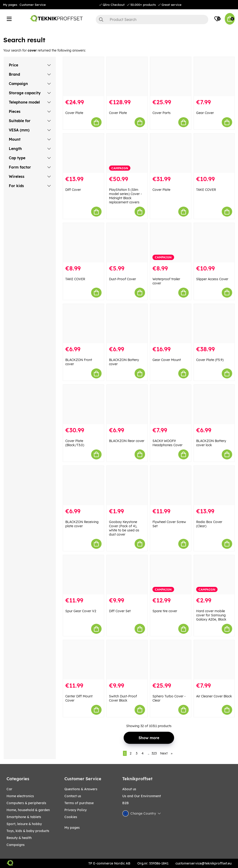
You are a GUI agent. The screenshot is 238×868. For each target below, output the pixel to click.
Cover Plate (74, 113)
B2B (126, 803)
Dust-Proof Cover (122, 279)
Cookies (71, 817)
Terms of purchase (79, 803)
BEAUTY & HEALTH (19, 838)
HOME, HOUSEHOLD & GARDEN (28, 810)
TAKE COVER (206, 190)
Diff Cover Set (120, 611)
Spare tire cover (165, 611)
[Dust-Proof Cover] (127, 243)
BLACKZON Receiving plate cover (82, 524)
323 (154, 753)
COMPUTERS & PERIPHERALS (26, 803)
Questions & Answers (81, 789)
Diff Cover (73, 190)
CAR (9, 789)
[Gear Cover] (214, 77)
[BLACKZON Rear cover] (127, 404)
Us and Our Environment (142, 796)
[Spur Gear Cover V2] (83, 575)
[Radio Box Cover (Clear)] (214, 485)
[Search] (152, 20)
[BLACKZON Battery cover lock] (214, 404)
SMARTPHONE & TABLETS (24, 817)
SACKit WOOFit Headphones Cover (167, 443)
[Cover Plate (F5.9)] (214, 324)
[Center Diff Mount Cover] (83, 660)
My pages (10, 5)
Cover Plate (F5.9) (210, 360)
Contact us (73, 796)
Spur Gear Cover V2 (81, 611)
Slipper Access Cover (212, 279)
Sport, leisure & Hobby (24, 824)
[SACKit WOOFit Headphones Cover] (171, 404)
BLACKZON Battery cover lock (211, 443)
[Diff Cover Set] (127, 575)
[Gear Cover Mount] (171, 324)
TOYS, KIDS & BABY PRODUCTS (28, 831)
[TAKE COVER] (214, 153)
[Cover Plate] (83, 77)
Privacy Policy (76, 810)
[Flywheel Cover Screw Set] (171, 485)
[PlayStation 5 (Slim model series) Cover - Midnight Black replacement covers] (127, 153)
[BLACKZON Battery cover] (127, 324)
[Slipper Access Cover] (214, 243)
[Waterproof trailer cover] (171, 243)
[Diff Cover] (83, 153)
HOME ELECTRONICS (20, 796)
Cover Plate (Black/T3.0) (75, 443)
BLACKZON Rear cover (127, 441)
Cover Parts (162, 113)
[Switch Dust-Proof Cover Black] (127, 660)
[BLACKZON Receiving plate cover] (83, 485)
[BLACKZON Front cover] (83, 324)
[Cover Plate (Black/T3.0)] (83, 404)
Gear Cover (205, 113)
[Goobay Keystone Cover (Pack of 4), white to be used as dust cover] (127, 485)
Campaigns (16, 845)
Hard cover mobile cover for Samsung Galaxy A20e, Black (211, 615)
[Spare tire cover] (171, 575)
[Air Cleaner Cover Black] (214, 660)
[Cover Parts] (171, 77)
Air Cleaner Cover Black (214, 696)
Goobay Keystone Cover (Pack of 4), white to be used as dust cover (124, 528)
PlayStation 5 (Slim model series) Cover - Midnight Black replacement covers (126, 196)
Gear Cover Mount (167, 360)
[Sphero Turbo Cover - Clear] (171, 660)
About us (129, 789)
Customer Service (33, 5)
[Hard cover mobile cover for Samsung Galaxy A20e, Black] (214, 575)
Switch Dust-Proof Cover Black (123, 698)
